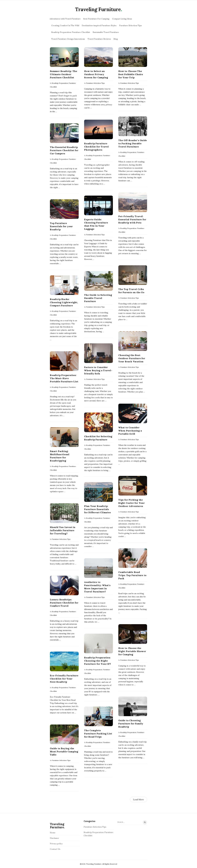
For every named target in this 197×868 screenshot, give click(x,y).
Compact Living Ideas (122, 19)
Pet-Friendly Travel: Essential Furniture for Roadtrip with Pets (132, 219)
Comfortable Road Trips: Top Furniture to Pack (132, 575)
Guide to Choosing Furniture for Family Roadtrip (131, 724)
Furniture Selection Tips (130, 25)
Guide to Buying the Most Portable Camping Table (64, 751)
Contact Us (55, 849)
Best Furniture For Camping (96, 19)
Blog (116, 39)
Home (53, 833)
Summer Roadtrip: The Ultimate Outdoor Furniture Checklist (64, 74)
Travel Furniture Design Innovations (68, 39)
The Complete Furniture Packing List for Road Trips (98, 734)
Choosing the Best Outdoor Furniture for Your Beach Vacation (132, 358)
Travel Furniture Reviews (99, 39)
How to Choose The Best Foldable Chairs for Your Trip (131, 74)
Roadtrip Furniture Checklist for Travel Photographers (96, 147)
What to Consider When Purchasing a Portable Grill (130, 431)
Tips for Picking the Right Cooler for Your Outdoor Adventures (131, 503)
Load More (139, 800)
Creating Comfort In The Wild (65, 25)
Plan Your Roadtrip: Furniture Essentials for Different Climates (97, 509)
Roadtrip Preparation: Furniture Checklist (71, 32)
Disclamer (55, 838)
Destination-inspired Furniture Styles (99, 25)
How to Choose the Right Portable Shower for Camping (132, 651)
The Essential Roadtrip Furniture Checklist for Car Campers (64, 150)
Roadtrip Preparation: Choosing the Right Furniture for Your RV (97, 661)
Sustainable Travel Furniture (106, 32)
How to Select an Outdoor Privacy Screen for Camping (96, 74)
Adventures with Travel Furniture (65, 19)
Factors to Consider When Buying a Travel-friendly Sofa (98, 370)
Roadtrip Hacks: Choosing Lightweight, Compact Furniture (64, 302)
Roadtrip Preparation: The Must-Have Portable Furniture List (64, 378)
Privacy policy (56, 844)
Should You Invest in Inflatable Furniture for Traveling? (63, 530)
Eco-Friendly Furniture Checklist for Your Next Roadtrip (64, 679)
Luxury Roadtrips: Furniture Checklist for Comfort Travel (64, 603)
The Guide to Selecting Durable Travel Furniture (98, 298)
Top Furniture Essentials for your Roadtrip (61, 226)
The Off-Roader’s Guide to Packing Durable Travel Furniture (132, 143)
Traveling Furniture (98, 9)
